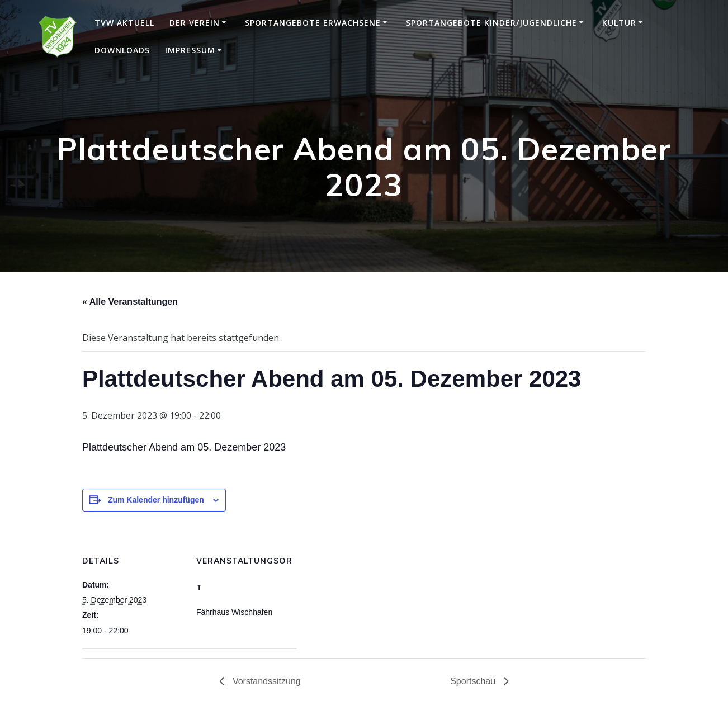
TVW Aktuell (124, 23)
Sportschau (474, 681)
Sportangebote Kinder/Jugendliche (491, 23)
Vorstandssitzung (265, 681)
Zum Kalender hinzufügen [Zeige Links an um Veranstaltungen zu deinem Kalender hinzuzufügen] (156, 500)
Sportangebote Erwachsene (313, 23)
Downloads (122, 50)
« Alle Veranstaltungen (130, 302)
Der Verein (195, 23)
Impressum (190, 50)
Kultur (619, 23)
